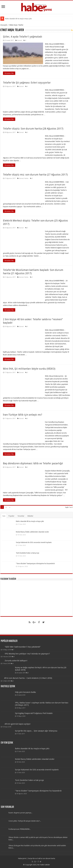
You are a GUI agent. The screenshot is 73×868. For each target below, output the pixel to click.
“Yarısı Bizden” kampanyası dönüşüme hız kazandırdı (35, 563)
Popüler (11, 516)
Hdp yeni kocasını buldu (25, 692)
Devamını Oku (9, 73)
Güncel (19, 40)
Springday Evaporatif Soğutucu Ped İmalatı (34, 713)
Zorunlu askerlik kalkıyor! (16, 661)
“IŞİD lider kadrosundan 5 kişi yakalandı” (23, 647)
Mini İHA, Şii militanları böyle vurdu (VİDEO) (29, 369)
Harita (26, 178)
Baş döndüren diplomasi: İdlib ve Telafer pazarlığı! (33, 463)
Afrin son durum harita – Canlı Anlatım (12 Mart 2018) (28, 678)
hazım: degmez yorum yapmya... (20, 813)
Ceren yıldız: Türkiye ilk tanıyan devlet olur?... (25, 821)
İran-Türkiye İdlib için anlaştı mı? (23, 415)
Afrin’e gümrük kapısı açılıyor (18, 724)
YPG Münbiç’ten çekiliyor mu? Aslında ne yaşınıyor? (27, 654)
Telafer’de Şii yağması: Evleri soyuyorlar (27, 83)
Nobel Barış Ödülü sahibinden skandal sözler (32, 532)
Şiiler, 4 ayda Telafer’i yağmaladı (23, 37)
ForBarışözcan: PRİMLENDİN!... (20, 829)
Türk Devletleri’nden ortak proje (28, 553)
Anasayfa (4, 25)
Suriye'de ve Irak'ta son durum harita (41, 858)
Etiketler (30, 516)
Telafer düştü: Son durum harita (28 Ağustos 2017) (33, 129)
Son (4, 516)
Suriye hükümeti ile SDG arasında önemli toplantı (34, 542)
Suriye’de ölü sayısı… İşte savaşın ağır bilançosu (36, 731)
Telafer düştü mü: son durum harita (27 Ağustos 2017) (35, 175)
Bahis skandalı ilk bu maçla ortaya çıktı (18, 19)
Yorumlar (21, 516)
